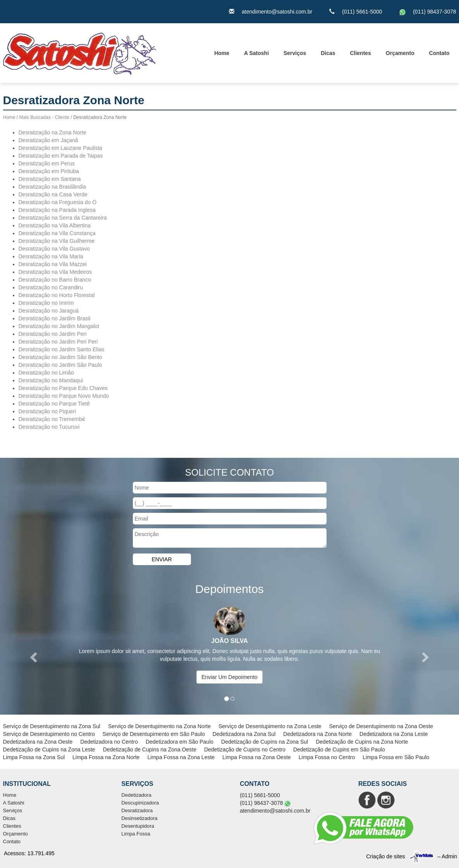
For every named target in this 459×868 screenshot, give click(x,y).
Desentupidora (138, 826)
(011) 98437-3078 (434, 12)
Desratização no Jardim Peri (53, 334)
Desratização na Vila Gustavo (54, 249)
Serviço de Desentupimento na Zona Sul (52, 726)
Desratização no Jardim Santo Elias (62, 349)
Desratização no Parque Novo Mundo (64, 396)
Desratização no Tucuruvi (49, 427)
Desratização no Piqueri (47, 411)
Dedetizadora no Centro (109, 742)
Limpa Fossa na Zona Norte (106, 757)
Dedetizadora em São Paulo (180, 742)
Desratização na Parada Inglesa (57, 210)
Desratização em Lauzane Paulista (60, 148)
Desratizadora (137, 810)
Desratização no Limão (46, 373)
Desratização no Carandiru (51, 287)
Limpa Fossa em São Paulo (396, 757)
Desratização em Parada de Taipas (61, 156)
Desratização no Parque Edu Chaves (63, 388)
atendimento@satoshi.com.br (277, 12)
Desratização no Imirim (46, 303)
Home (222, 53)
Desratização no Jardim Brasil (55, 318)
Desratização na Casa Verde (53, 194)
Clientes (360, 53)
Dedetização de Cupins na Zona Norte (362, 742)
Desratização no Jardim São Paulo (60, 365)
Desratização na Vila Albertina (55, 225)
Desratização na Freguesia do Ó (58, 202)
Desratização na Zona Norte (52, 132)
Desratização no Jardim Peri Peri (58, 342)
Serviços (295, 53)
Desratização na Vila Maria (51, 256)
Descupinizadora (140, 803)
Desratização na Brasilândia (52, 187)
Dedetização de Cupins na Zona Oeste (150, 749)
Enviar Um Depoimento (229, 677)
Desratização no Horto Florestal (57, 295)
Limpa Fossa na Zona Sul (34, 757)
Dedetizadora (136, 795)
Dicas (328, 53)
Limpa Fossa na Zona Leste (181, 757)
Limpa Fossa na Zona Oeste (257, 757)
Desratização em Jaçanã (48, 140)
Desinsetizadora (139, 818)
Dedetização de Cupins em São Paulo (339, 749)
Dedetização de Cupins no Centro (245, 749)
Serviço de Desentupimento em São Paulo (154, 734)
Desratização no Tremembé (52, 419)
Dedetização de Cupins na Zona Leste (49, 749)
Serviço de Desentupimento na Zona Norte (159, 726)
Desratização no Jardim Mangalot (59, 326)
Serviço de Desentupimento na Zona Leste (270, 726)
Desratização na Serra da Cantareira (63, 218)
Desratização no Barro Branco (55, 280)
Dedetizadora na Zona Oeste (38, 742)
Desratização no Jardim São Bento (60, 357)
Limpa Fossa (136, 834)
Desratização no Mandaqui (51, 380)
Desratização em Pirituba (49, 171)
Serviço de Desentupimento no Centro (49, 734)
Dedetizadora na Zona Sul (244, 734)
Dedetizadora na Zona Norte (317, 734)
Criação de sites (385, 856)
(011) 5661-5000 (362, 12)
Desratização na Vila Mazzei (53, 264)
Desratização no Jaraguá (49, 311)
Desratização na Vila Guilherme (57, 241)
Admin (449, 856)
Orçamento (400, 53)
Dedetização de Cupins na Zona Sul (265, 742)
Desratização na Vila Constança (57, 233)
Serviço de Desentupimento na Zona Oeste (381, 726)
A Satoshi (256, 53)
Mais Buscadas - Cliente (44, 117)
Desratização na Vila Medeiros (55, 272)
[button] (34, 657)
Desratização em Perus (47, 163)
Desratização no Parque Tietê (54, 404)
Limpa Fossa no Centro (327, 757)
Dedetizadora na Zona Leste (394, 734)
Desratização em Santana (50, 179)
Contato (439, 53)
